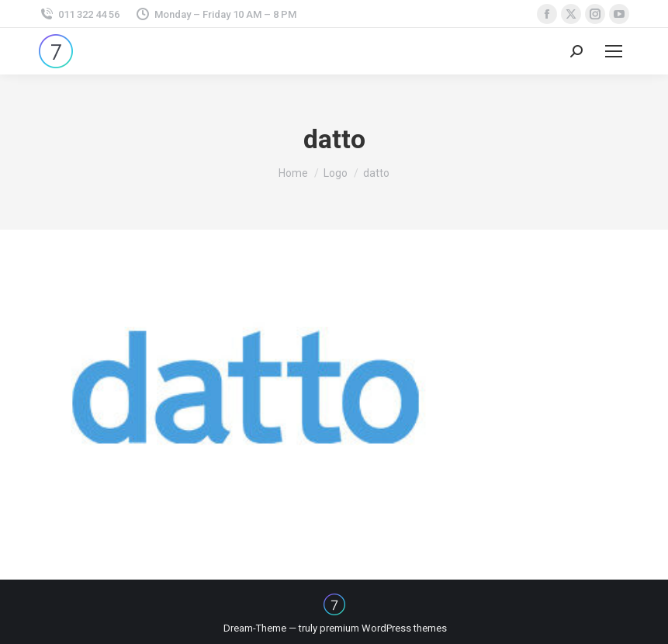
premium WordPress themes (383, 628)
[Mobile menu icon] (614, 51)
